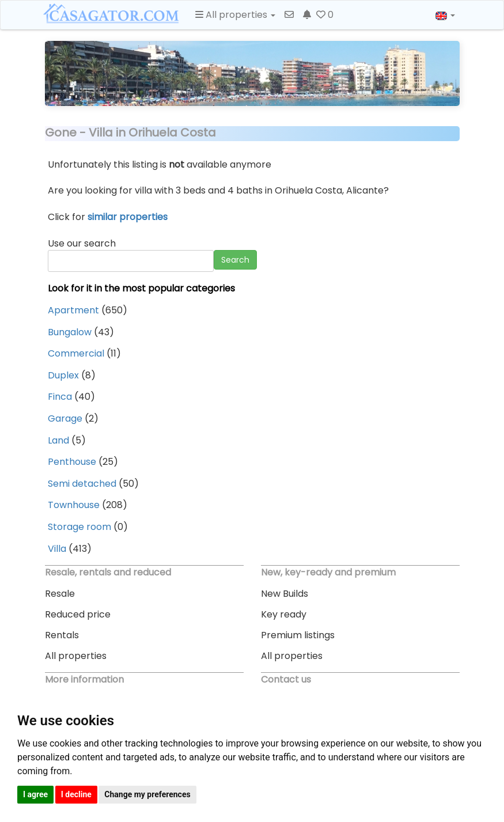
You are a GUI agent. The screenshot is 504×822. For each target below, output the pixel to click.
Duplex (63, 375)
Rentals (62, 635)
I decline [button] (76, 794)
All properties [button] (235, 15)
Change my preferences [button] (147, 794)
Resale (60, 594)
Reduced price (78, 614)
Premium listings (298, 635)
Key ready (284, 614)
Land (58, 440)
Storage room (79, 527)
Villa (57, 549)
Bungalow (70, 332)
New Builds (285, 594)
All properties (76, 656)
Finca (60, 397)
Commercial (76, 353)
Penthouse (72, 462)
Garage (65, 418)
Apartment (73, 310)
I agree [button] (35, 794)
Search (235, 260)
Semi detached (82, 484)
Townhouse (74, 505)
